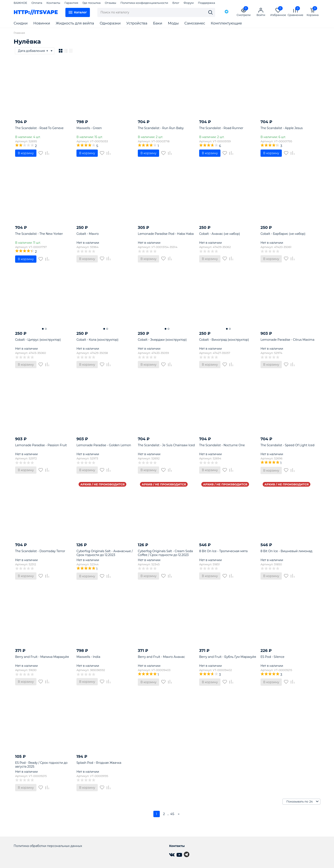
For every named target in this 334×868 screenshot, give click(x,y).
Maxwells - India (88, 657)
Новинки (42, 23)
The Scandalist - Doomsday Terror (40, 551)
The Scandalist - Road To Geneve (39, 128)
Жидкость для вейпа (75, 23)
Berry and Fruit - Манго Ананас (161, 657)
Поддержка (206, 3)
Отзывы (110, 3)
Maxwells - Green (89, 128)
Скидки (21, 23)
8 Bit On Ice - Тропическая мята (223, 551)
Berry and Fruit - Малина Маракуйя (42, 657)
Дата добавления (33, 51)
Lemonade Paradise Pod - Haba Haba (166, 234)
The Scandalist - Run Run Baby (161, 128)
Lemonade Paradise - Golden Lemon (104, 445)
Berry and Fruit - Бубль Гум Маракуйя (228, 657)
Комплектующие (226, 23)
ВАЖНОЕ (20, 3)
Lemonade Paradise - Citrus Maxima (287, 340)
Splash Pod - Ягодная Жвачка (99, 763)
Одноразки (110, 23)
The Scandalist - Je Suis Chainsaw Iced (166, 445)
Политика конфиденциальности (144, 3)
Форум (189, 3)
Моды (173, 23)
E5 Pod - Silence (272, 657)
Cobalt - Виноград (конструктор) (224, 340)
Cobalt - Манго (88, 234)
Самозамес (195, 23)
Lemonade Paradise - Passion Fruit (41, 445)
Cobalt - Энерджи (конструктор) (162, 340)
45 (172, 814)
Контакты (53, 3)
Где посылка (91, 3)
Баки (158, 23)
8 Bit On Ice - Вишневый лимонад (286, 551)
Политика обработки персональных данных (48, 846)
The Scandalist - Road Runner (221, 128)
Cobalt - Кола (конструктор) (97, 340)
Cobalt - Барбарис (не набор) (283, 234)
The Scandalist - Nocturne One (222, 445)
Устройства (137, 23)
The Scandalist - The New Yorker (39, 234)
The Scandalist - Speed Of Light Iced (287, 445)
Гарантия (71, 3)
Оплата (37, 3)
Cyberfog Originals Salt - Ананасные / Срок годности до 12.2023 (105, 553)
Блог (176, 3)
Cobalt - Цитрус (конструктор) (38, 340)
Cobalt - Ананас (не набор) (220, 234)
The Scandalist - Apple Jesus (282, 128)
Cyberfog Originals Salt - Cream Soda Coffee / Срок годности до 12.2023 (165, 553)
